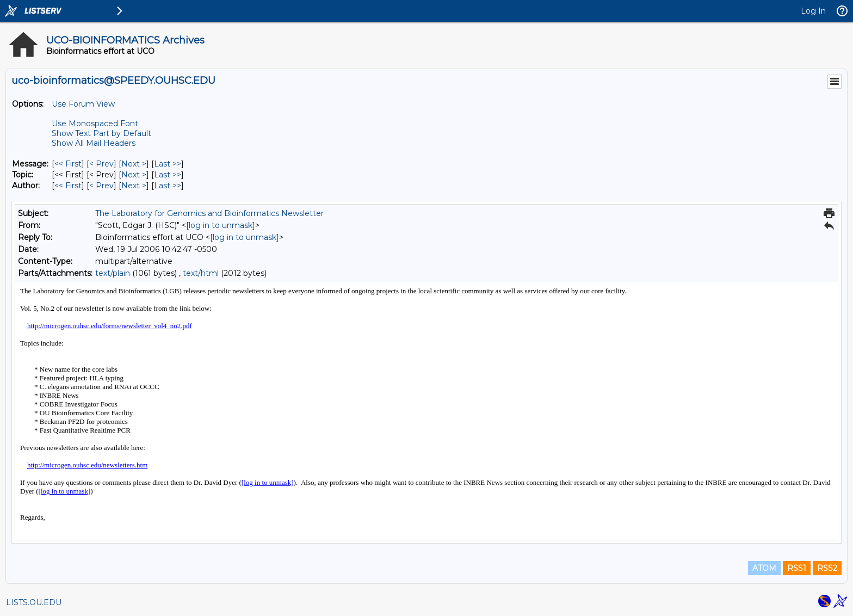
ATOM (764, 568)
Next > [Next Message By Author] (134, 186)
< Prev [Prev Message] (101, 164)
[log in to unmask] (221, 225)
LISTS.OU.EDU (34, 602)
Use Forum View (83, 104)
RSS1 (797, 568)
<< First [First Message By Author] (68, 186)
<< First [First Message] (68, 164)
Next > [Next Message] (134, 164)
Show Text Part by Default (101, 133)
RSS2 (827, 568)
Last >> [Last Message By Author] (168, 186)
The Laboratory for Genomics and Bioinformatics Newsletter (209, 213)
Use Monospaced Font (95, 124)
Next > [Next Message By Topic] (134, 175)
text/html (201, 273)
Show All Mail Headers (94, 143)
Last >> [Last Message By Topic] (168, 175)
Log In (813, 11)
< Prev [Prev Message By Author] (101, 186)
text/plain (113, 273)
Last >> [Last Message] (168, 164)
